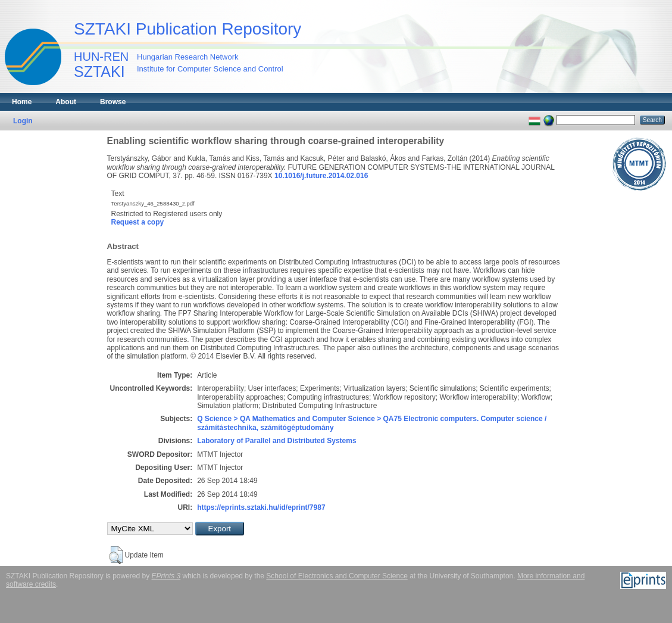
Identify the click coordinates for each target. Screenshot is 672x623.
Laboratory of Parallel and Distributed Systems (276, 441)
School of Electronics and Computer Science (337, 576)
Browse (113, 102)
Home (22, 102)
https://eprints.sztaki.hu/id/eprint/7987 (261, 507)
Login (23, 121)
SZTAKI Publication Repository (187, 29)
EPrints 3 (166, 576)
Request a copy (138, 222)
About (66, 102)
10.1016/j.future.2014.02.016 (321, 176)
